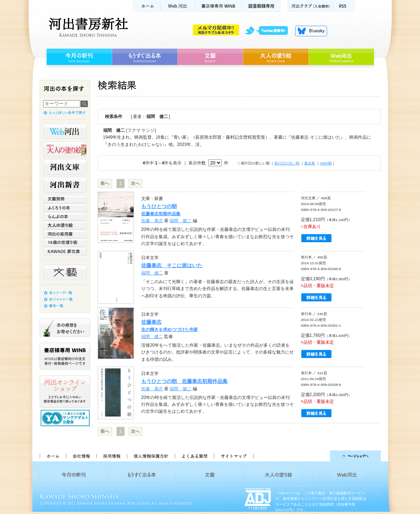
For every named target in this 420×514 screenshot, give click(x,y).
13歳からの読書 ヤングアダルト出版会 (66, 418)
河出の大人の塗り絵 (65, 149)
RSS (344, 6)
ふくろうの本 (65, 208)
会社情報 (81, 456)
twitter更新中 (269, 31)
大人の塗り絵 (276, 57)
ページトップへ (320, 456)
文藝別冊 (65, 199)
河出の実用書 (65, 234)
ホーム (147, 6)
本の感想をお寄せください (65, 328)
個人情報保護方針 (151, 456)
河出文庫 (65, 167)
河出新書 (65, 185)
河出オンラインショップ (65, 392)
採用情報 (111, 456)
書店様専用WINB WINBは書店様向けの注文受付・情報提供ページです (65, 356)
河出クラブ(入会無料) (310, 6)
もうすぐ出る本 (145, 57)
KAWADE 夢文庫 (65, 251)
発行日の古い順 (287, 163)
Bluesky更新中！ (311, 31)
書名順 (310, 163)
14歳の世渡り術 (65, 242)
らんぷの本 (65, 216)
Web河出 (178, 6)
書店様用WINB (219, 6)
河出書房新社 (87, 27)
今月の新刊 (78, 57)
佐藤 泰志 (152, 221)
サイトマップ (234, 456)
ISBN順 (326, 163)
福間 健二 (180, 221)
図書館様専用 (262, 6)
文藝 (210, 57)
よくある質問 (194, 456)
